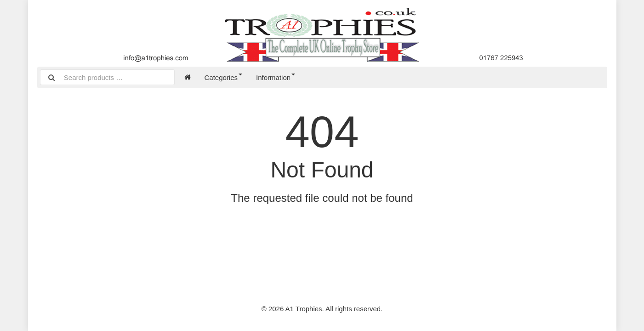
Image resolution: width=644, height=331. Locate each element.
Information (276, 77)
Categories (224, 77)
